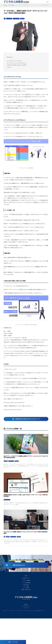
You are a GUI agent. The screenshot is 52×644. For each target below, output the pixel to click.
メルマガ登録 (26, 613)
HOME (5, 5)
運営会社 (26, 630)
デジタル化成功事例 (26, 608)
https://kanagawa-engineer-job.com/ (13, 410)
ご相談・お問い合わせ (26, 615)
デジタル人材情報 (10, 6)
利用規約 (38, 636)
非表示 (11, 58)
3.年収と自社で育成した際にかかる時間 (17, 65)
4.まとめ (9, 67)
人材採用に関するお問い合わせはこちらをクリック (27, 419)
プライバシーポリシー (26, 632)
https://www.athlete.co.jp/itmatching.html (14, 403)
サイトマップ (26, 633)
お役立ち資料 (26, 610)
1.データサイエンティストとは (14, 61)
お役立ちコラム (26, 604)
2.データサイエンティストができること (16, 63)
